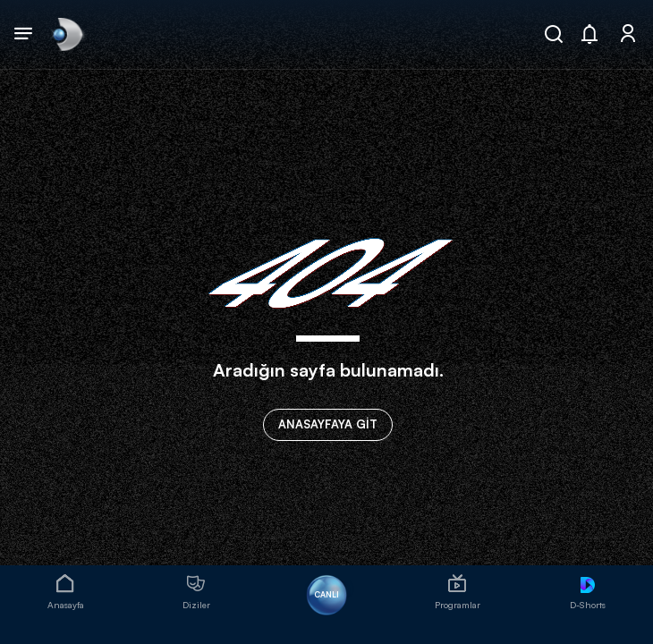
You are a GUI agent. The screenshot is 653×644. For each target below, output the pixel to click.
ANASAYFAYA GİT (328, 424)
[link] (66, 34)
